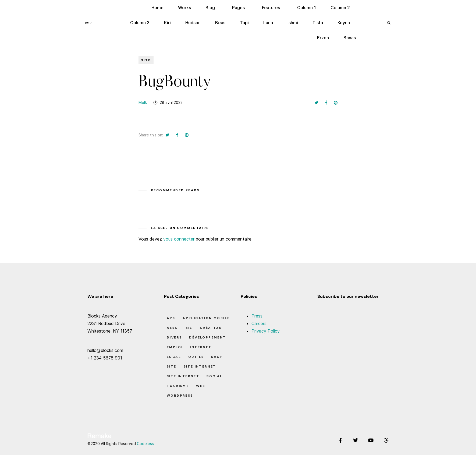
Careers (259, 323)
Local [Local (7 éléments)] (174, 357)
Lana (268, 23)
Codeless (145, 444)
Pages (238, 8)
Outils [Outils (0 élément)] (196, 357)
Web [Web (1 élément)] (201, 386)
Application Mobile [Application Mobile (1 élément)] (206, 318)
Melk (143, 102)
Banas (350, 38)
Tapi (244, 23)
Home (157, 8)
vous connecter (179, 239)
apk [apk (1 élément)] (171, 318)
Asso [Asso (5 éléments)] (173, 328)
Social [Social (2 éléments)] (214, 376)
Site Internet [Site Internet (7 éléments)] (183, 376)
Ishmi (293, 23)
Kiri (167, 23)
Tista (318, 23)
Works (184, 8)
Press (257, 316)
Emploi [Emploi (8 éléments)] (175, 347)
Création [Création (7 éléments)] (211, 328)
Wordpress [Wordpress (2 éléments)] (180, 396)
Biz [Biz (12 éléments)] (189, 328)
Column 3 (140, 23)
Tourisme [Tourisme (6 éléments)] (178, 386)
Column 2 (340, 8)
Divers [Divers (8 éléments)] (174, 337)
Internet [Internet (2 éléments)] (201, 347)
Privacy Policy (266, 331)
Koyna (344, 23)
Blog (210, 8)
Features (271, 8)
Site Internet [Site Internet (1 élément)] (200, 366)
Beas (220, 23)
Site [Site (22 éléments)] (172, 366)
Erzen (323, 38)
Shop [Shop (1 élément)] (217, 357)
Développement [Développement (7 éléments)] (207, 337)
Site (146, 60)
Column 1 (307, 8)
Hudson (193, 23)
